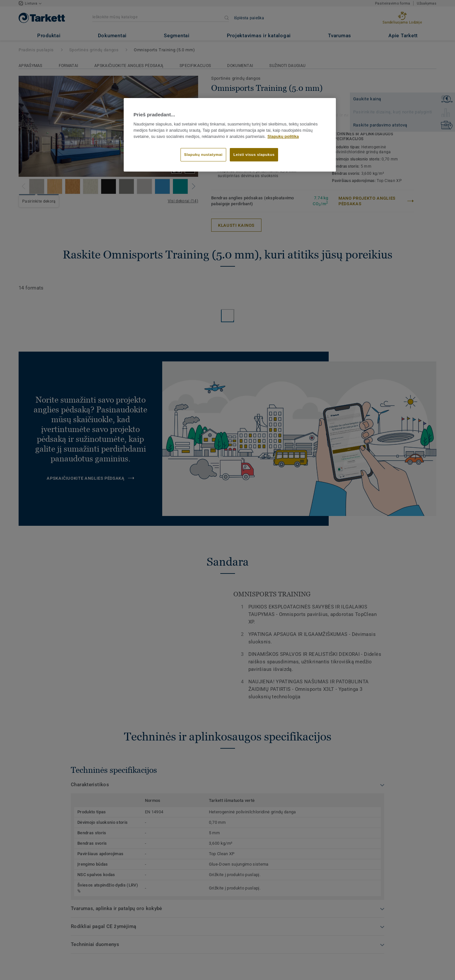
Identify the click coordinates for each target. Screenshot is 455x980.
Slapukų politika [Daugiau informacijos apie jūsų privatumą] (283, 137)
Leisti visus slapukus (254, 155)
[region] (230, 135)
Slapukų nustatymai (203, 155)
